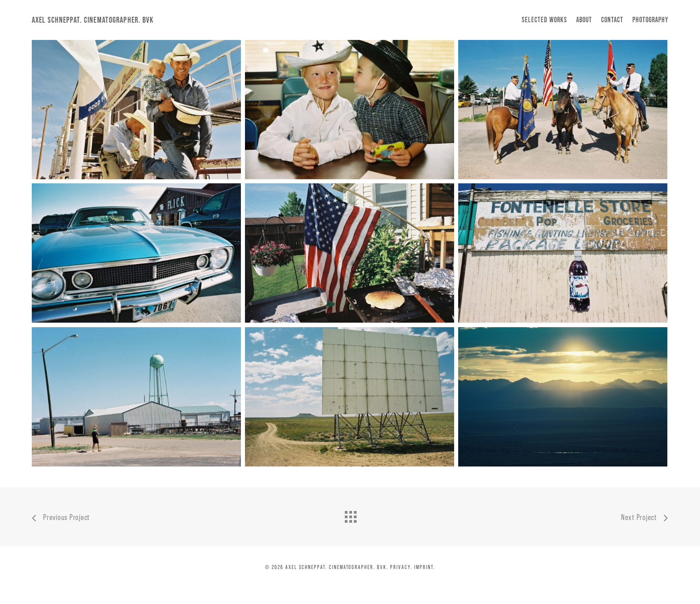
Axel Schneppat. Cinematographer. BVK (93, 20)
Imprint (424, 567)
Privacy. (401, 567)
